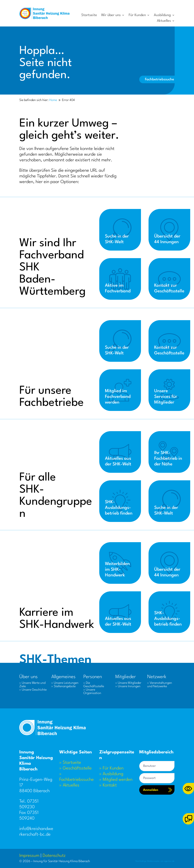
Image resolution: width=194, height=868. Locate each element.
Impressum (29, 856)
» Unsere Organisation (92, 691)
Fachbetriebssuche (160, 79)
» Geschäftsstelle (75, 768)
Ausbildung (162, 15)
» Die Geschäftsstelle (94, 685)
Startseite (89, 15)
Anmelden (151, 790)
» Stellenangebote (63, 686)
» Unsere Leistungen (65, 683)
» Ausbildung (111, 774)
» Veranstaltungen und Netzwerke (160, 685)
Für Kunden (137, 15)
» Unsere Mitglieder (128, 683)
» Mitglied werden (116, 780)
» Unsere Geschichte (33, 690)
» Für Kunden (111, 768)
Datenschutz (54, 856)
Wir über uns (111, 15)
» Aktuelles (69, 785)
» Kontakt (108, 785)
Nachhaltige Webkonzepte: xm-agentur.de (155, 861)
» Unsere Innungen (128, 686)
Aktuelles (164, 21)
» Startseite (70, 763)
